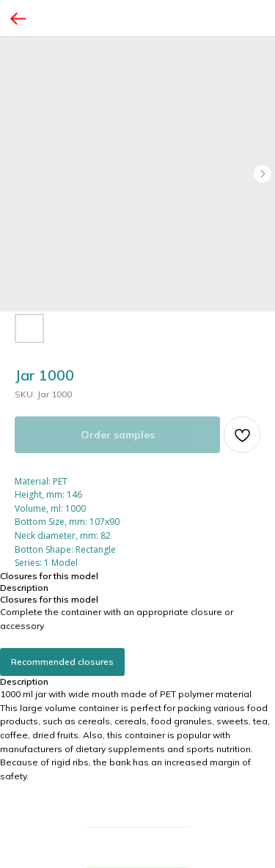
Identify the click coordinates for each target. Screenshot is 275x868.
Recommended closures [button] (62, 662)
